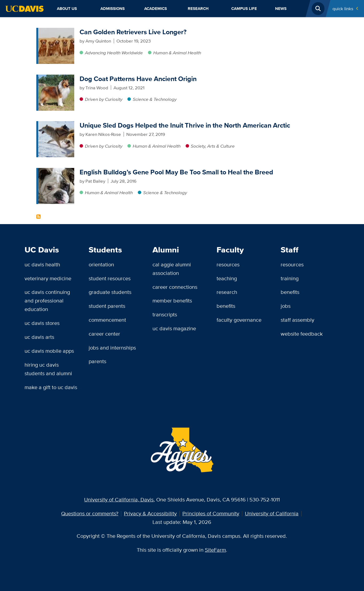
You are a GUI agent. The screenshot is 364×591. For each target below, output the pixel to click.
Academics (156, 9)
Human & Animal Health (177, 53)
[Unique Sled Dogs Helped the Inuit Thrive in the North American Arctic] (56, 124)
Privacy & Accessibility (150, 513)
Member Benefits (172, 301)
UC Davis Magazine (174, 328)
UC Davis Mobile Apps (49, 351)
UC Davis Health (42, 264)
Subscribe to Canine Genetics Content (38, 217)
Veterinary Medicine (48, 278)
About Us (67, 9)
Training (290, 278)
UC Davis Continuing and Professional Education (47, 301)
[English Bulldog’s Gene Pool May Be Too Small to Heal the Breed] (56, 171)
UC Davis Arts (39, 337)
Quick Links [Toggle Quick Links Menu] (343, 9)
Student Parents (107, 306)
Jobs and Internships (112, 348)
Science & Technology (155, 99)
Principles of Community (211, 513)
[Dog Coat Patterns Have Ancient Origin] (56, 78)
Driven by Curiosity (104, 99)
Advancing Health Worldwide (114, 53)
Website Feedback (302, 334)
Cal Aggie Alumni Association (172, 269)
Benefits (226, 306)
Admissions (113, 9)
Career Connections (175, 287)
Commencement (107, 320)
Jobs (286, 306)
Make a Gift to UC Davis (51, 387)
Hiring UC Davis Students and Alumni (48, 369)
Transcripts (165, 314)
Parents (97, 361)
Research (198, 9)
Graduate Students (110, 292)
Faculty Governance (239, 320)
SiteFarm (215, 550)
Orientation (101, 264)
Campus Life (244, 9)
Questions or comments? (90, 513)
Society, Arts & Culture (213, 146)
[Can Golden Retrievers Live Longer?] (56, 31)
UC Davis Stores (42, 323)
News (281, 9)
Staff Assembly (298, 320)
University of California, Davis (119, 500)
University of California (272, 513)
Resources (228, 264)
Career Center (104, 334)
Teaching (227, 278)
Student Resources (110, 278)
